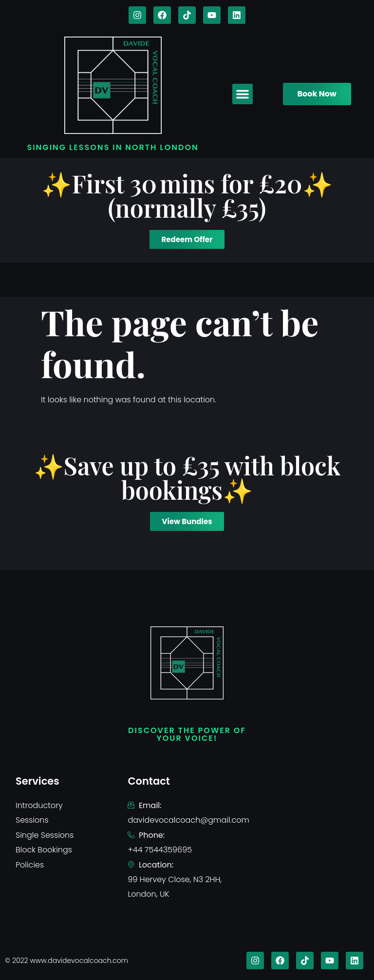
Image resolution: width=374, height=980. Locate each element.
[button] (243, 94)
